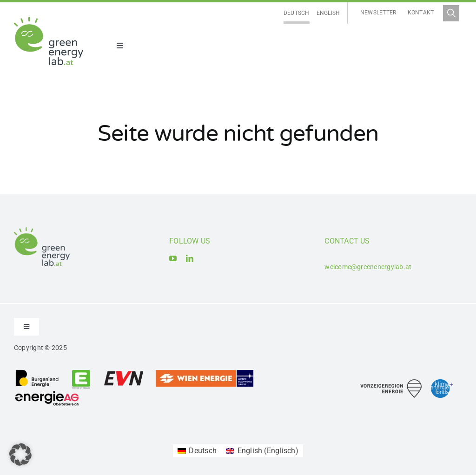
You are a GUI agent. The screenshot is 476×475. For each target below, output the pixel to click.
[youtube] (173, 258)
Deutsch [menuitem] (297, 13)
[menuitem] (297, 13)
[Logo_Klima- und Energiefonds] (442, 383)
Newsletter (378, 13)
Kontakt (421, 13)
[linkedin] (190, 258)
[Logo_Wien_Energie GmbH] (205, 373)
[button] (20, 455)
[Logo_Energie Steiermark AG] (81, 373)
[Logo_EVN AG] (124, 373)
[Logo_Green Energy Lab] (49, 20)
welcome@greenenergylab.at (368, 267)
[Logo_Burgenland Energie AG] (37, 373)
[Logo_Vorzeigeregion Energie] (391, 383)
